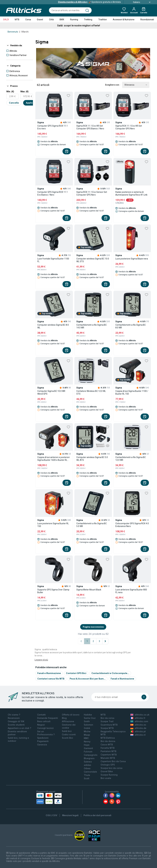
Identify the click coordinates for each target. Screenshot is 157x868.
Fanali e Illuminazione (49, 673)
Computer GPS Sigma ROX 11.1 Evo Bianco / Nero (53, 193)
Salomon (88, 725)
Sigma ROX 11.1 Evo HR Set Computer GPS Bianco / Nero (90, 127)
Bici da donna (108, 741)
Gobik (87, 728)
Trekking (88, 20)
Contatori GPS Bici (76, 673)
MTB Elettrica (108, 738)
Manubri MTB (108, 758)
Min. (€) (10, 92)
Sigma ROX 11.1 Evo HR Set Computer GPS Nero (129, 127)
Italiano (138, 2)
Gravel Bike (107, 771)
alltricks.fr (138, 718)
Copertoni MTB (109, 755)
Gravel (40, 20)
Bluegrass (89, 758)
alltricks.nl (138, 735)
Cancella (14, 103)
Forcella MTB (108, 748)
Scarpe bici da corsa (112, 768)
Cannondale (90, 772)
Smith (87, 721)
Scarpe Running (109, 775)
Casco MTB (107, 745)
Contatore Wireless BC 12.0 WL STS (91, 392)
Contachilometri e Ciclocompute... (110, 673)
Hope (87, 745)
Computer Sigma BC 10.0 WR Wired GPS (51, 392)
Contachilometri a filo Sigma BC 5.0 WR (92, 525)
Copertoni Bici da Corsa (113, 761)
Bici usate (106, 778)
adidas (87, 765)
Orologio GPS (108, 765)
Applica (30, 103)
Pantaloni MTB (108, 751)
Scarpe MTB (107, 728)
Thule (87, 775)
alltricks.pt (138, 731)
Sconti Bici (67, 738)
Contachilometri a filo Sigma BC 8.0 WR (131, 326)
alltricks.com (139, 721)
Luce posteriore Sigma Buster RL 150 (53, 525)
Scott (87, 778)
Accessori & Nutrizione (124, 20)
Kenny (87, 741)
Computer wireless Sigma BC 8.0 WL (53, 326)
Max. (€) (24, 92)
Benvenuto (13, 32)
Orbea (87, 768)
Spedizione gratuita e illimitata (89, 2)
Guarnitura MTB (109, 725)
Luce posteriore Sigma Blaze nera (132, 259)
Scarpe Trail (107, 721)
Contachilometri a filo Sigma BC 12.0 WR (131, 459)
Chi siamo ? (14, 715)
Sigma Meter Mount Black (89, 590)
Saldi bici (67, 731)
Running (74, 20)
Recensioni (14, 718)
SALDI (6, 20)
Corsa (28, 20)
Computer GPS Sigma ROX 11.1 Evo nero (53, 127)
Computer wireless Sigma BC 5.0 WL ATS (92, 459)
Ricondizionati (147, 20)
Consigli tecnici (45, 728)
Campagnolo (91, 755)
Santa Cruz (90, 718)
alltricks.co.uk (140, 715)
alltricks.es (138, 725)
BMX (62, 20)
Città (51, 20)
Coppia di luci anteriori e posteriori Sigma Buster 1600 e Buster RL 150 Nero (54, 459)
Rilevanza (136, 85)
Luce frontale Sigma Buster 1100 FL (53, 260)
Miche (87, 731)
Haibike (88, 715)
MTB (17, 20)
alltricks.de (138, 728)
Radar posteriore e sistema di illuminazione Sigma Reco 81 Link (131, 193)
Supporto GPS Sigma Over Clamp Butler (53, 591)
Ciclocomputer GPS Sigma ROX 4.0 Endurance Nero (132, 525)
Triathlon (103, 20)
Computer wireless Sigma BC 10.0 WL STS (93, 260)
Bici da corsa (107, 718)
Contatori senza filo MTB (51, 679)
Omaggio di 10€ (16, 721)
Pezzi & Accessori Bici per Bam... (88, 679)
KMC (86, 738)
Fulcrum (88, 752)
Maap (87, 735)
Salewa (88, 762)
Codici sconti (69, 734)
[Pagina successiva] (105, 641)
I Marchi (25, 32)
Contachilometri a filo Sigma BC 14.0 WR (92, 326)
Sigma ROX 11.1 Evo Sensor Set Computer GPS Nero (92, 193)
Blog (64, 718)
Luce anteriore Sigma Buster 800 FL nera (131, 591)
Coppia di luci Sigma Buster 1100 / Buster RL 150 (132, 392)
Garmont (88, 748)
